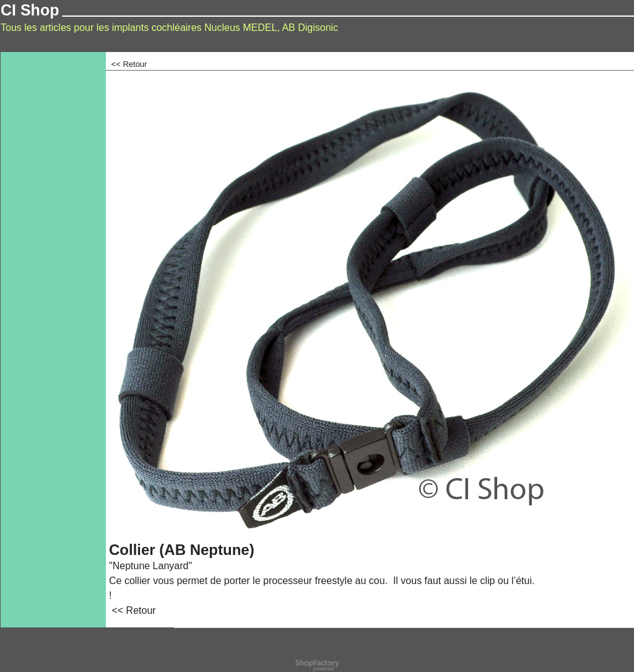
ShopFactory (332, 663)
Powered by (300, 663)
